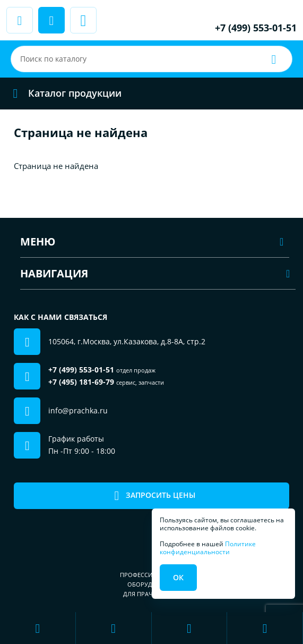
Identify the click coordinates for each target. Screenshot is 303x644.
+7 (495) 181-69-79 (81, 382)
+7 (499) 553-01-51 (256, 28)
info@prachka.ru (78, 410)
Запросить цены (151, 495)
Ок (178, 577)
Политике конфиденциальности (208, 548)
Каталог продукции (64, 93)
